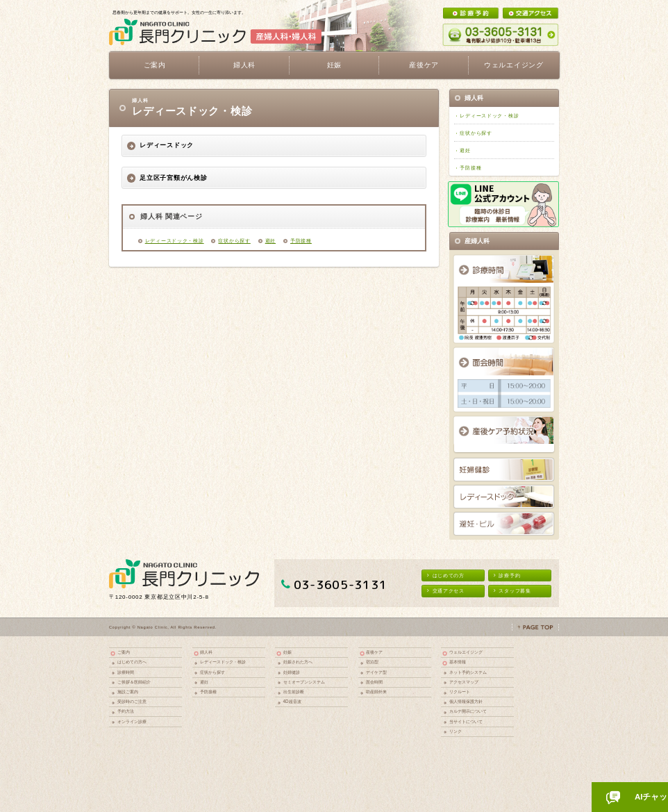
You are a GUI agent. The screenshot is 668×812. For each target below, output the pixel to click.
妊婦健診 (292, 672)
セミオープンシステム (304, 682)
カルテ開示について (468, 711)
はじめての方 (446, 575)
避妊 (270, 241)
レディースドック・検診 (175, 241)
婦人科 (206, 652)
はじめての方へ (132, 662)
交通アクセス (446, 591)
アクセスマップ (464, 682)
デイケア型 (376, 672)
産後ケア (374, 652)
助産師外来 (376, 691)
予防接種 (301, 241)
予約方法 (126, 711)
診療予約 (507, 575)
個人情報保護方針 (466, 701)
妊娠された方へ (298, 662)
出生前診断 (294, 691)
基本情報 (458, 662)
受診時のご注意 (132, 701)
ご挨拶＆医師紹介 (134, 682)
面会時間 (374, 682)
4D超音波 (292, 701)
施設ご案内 (128, 691)
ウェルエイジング (514, 65)
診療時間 (126, 672)
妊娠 (287, 652)
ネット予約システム (468, 672)
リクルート (460, 691)
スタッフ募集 (512, 591)
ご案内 (124, 652)
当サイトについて (466, 721)
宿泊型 (372, 662)
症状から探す (234, 241)
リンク (456, 731)
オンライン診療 (132, 721)
